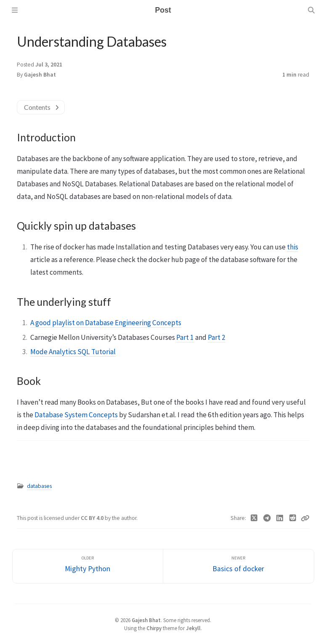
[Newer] (239, 566)
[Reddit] (293, 518)
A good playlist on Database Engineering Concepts (106, 323)
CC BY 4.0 (93, 518)
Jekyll (193, 628)
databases (39, 486)
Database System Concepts (76, 415)
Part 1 (185, 337)
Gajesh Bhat (40, 75)
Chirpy (154, 628)
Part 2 (217, 337)
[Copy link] (305, 518)
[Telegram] (267, 518)
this (293, 247)
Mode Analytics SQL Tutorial (73, 352)
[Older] (88, 566)
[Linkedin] (280, 518)
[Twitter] (254, 518)
